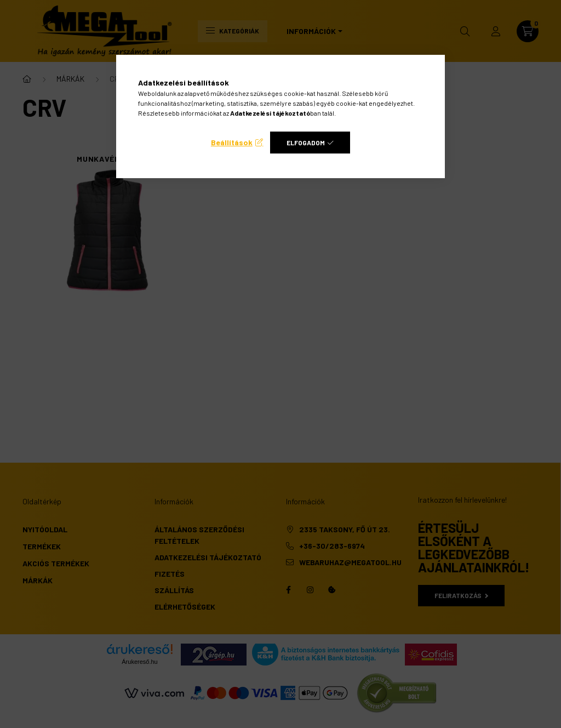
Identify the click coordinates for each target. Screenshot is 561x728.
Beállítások (232, 142)
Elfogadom (306, 143)
